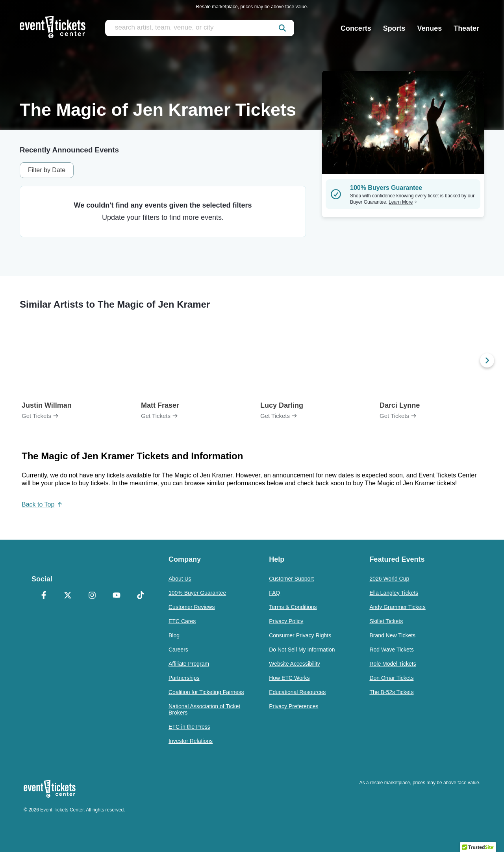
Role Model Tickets (393, 664)
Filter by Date (47, 170)
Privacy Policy (286, 621)
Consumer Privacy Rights (300, 635)
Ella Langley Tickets (394, 593)
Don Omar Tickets (391, 678)
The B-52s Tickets (391, 692)
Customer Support (291, 579)
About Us (180, 579)
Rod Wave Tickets (391, 650)
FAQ (274, 593)
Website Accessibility (295, 664)
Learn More (403, 202)
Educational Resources (297, 692)
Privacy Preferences (294, 706)
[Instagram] (92, 596)
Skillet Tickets (386, 621)
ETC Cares (182, 621)
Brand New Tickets (392, 635)
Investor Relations (191, 741)
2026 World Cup (389, 579)
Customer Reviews (192, 607)
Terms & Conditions (293, 607)
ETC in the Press (189, 727)
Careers (178, 650)
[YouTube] (117, 596)
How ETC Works (289, 678)
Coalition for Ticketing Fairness (206, 692)
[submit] (282, 28)
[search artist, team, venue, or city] (200, 28)
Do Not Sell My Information (302, 650)
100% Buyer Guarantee (197, 593)
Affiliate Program (189, 664)
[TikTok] (141, 596)
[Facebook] (44, 596)
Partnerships (184, 678)
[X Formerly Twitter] (68, 596)
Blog (174, 635)
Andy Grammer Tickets (397, 607)
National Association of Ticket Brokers (204, 709)
